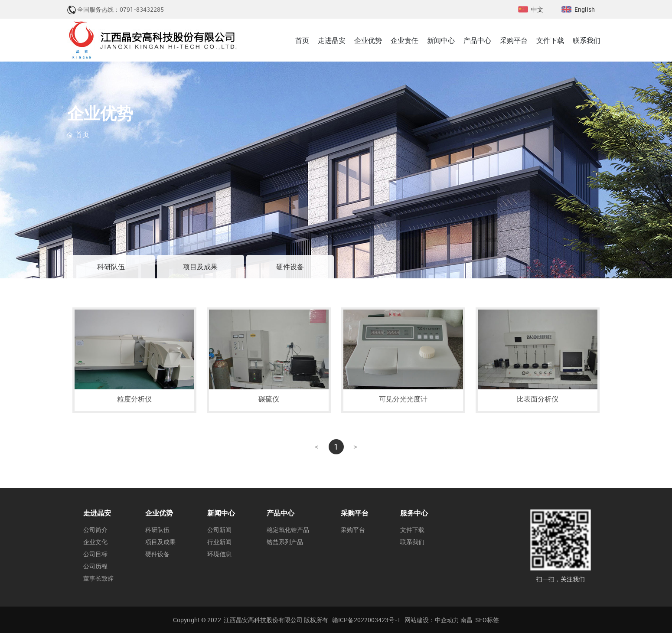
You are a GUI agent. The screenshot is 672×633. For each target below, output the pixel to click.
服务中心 (414, 513)
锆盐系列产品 (285, 542)
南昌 (466, 620)
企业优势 (159, 513)
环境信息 (219, 554)
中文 (537, 9)
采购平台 (355, 513)
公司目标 (95, 554)
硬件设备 (290, 267)
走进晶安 (97, 513)
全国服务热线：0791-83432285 (121, 9)
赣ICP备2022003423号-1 (366, 620)
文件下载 (412, 530)
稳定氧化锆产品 (288, 530)
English (585, 9)
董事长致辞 (98, 578)
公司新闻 (219, 530)
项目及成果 (200, 267)
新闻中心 (221, 513)
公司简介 (95, 530)
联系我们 (412, 542)
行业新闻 (219, 542)
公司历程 (95, 566)
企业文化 (95, 542)
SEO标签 (487, 620)
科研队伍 (111, 267)
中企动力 (447, 620)
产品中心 (281, 513)
